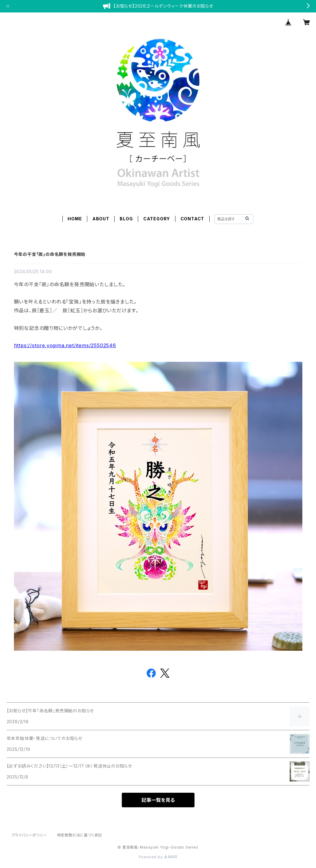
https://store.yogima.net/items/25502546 (65, 345)
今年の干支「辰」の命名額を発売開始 (50, 254)
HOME (75, 219)
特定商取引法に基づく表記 (80, 835)
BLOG (126, 219)
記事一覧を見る (158, 800)
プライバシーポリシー (29, 835)
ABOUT (101, 219)
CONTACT (193, 219)
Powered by (158, 857)
